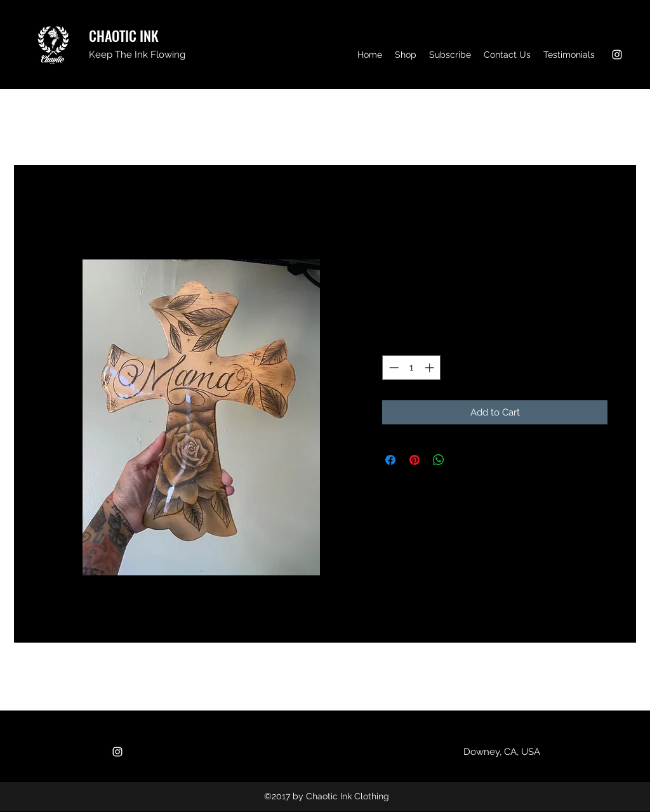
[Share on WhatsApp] (439, 460)
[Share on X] (463, 460)
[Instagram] (617, 55)
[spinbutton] (412, 368)
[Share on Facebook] (390, 460)
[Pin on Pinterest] (415, 460)
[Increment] (431, 368)
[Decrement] (393, 368)
